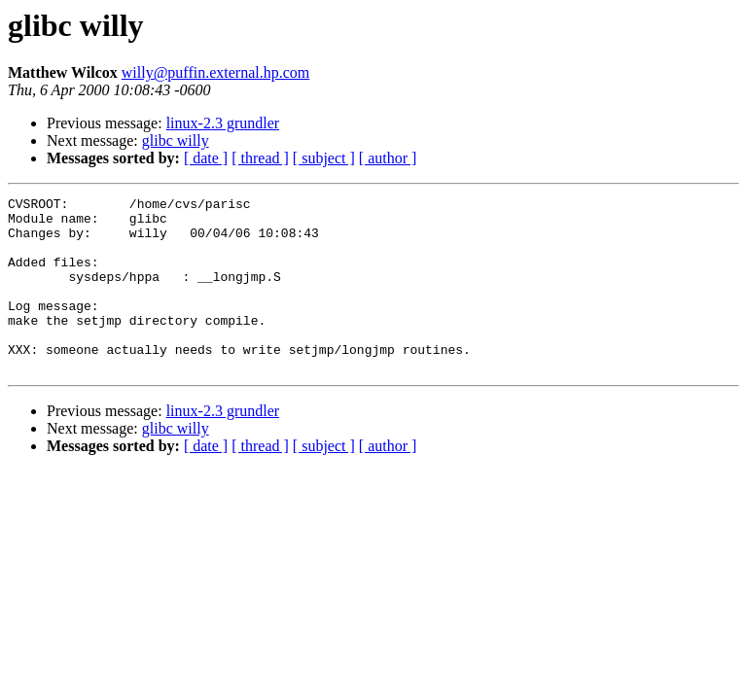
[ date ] (206, 158)
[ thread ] (260, 158)
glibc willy (176, 140)
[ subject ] (324, 158)
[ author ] (388, 158)
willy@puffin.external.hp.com (216, 72)
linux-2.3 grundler (223, 123)
